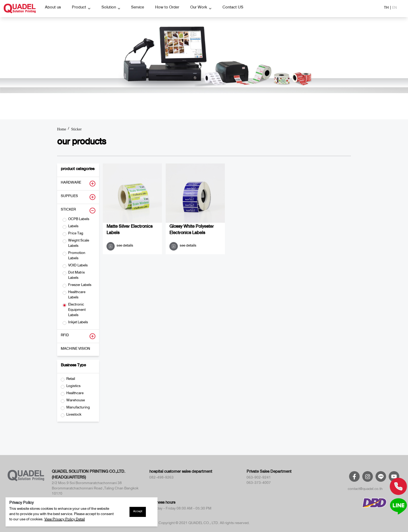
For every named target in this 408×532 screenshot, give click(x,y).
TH (386, 8)
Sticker (76, 129)
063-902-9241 (259, 478)
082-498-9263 (161, 478)
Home (62, 129)
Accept (138, 512)
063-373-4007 (259, 484)
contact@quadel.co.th (365, 490)
